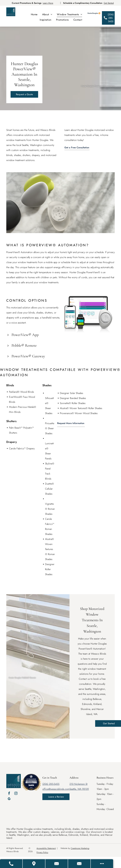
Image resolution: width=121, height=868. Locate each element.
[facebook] (9, 794)
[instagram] (16, 794)
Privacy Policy (42, 852)
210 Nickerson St (78, 784)
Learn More (48, 3)
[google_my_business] (9, 799)
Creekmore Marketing (80, 848)
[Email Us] (79, 864)
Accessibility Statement (46, 848)
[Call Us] (11, 864)
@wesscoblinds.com (59, 789)
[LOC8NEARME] (31, 779)
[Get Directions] (34, 864)
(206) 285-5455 (51, 784)
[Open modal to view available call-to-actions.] (102, 864)
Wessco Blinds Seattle (31, 784)
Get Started (109, 3)
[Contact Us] (57, 864)
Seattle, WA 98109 (79, 789)
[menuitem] (34, 14)
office (45, 789)
